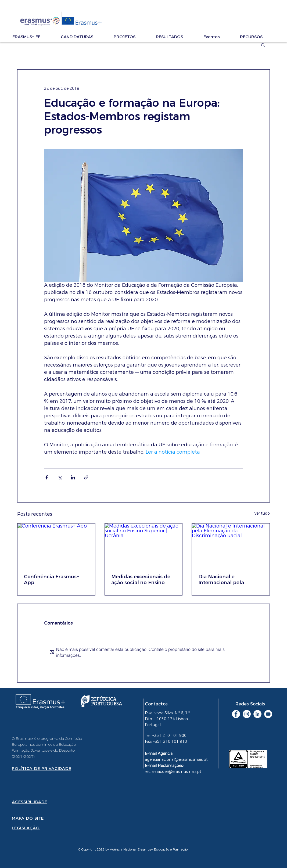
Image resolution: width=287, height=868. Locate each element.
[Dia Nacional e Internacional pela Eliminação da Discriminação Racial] (231, 545)
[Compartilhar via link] (86, 477)
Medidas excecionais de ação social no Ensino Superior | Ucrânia (141, 580)
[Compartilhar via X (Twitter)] (60, 477)
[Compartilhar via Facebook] (47, 477)
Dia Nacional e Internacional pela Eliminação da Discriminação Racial (224, 580)
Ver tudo (262, 513)
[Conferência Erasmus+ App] (56, 545)
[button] (34, 37)
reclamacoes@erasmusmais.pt (173, 772)
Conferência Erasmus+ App (52, 580)
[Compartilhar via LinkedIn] (73, 477)
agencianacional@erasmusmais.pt (176, 759)
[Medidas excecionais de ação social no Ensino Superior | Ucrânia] (144, 545)
